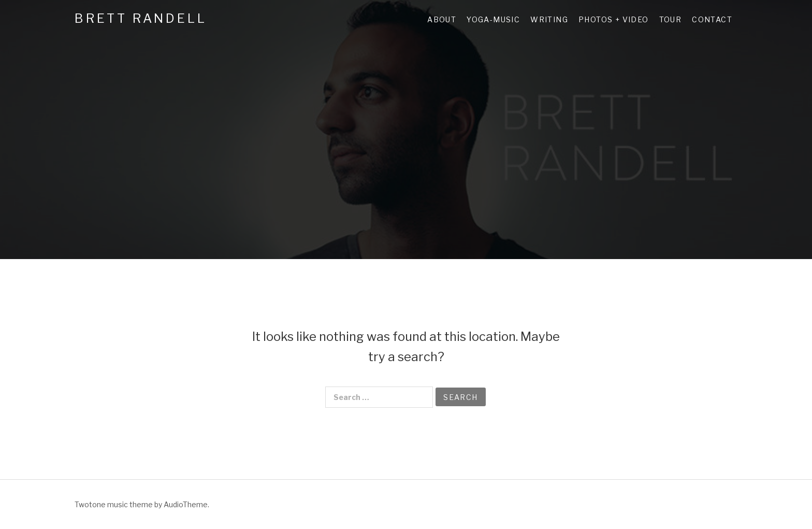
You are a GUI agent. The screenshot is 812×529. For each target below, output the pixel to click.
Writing (549, 19)
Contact (712, 19)
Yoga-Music (493, 19)
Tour (671, 19)
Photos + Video (614, 19)
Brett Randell (141, 18)
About (442, 19)
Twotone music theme (114, 504)
